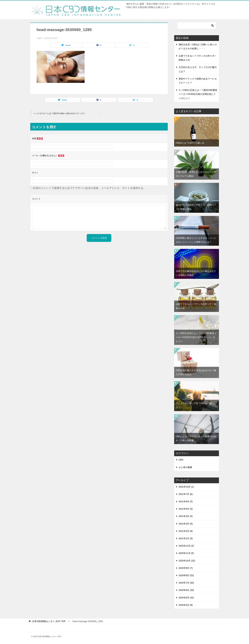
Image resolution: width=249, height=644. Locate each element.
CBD (181, 460)
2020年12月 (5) (186, 546)
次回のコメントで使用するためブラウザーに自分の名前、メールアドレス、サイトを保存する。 (89, 188)
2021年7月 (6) (186, 494)
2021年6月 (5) (186, 501)
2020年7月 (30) (186, 583)
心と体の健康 (185, 467)
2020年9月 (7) (186, 568)
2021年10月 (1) (186, 487)
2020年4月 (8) (186, 605)
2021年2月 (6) (186, 531)
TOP (49, 621)
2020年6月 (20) (186, 590)
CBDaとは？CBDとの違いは (190, 143)
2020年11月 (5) (186, 553)
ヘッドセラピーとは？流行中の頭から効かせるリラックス (59, 113)
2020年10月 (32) (187, 561)
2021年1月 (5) (186, 538)
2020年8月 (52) (186, 575)
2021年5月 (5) (186, 509)
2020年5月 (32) (186, 598)
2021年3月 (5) (186, 524)
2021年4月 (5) (186, 516)
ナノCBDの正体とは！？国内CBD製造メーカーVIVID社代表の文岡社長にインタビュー (198, 94)
